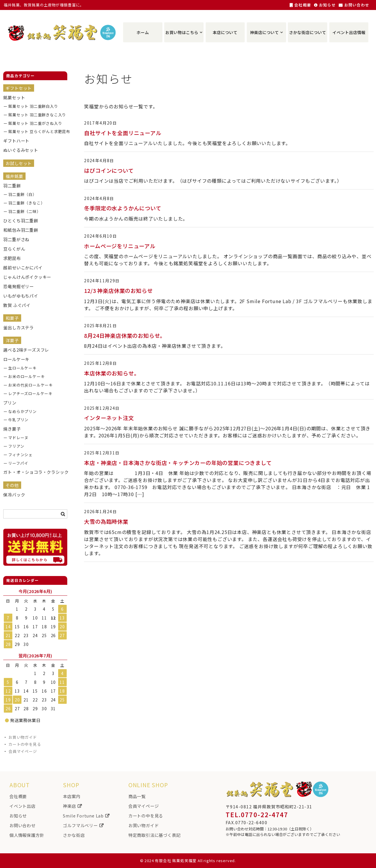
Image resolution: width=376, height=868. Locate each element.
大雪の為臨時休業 (106, 521)
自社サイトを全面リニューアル (122, 133)
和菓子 (12, 318)
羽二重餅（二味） (24, 211)
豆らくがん (14, 249)
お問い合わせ (354, 5)
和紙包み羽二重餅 (21, 230)
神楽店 (72, 806)
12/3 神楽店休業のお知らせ (118, 291)
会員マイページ (23, 751)
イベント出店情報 (349, 32)
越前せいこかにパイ (23, 267)
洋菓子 (12, 340)
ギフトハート (16, 141)
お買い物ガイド (23, 737)
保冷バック (14, 495)
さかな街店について (308, 32)
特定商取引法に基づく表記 (155, 835)
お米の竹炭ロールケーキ (31, 385)
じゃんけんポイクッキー (27, 277)
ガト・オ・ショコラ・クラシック (30, 472)
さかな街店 (74, 835)
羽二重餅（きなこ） (26, 203)
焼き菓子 (12, 429)
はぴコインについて (109, 170)
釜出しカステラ (19, 327)
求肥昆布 (12, 258)
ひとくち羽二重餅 (21, 220)
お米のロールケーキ (26, 376)
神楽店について (264, 32)
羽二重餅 (12, 185)
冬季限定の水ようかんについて (122, 208)
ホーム (143, 32)
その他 (12, 485)
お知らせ (325, 5)
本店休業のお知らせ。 (112, 373)
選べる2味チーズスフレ (26, 350)
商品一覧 (137, 796)
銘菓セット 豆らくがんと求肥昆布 (35, 131)
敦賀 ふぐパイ (17, 305)
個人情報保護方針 (27, 835)
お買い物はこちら (182, 32)
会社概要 (301, 5)
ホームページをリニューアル (120, 246)
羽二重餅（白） (22, 194)
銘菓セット (14, 97)
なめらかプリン (22, 411)
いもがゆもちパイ (21, 296)
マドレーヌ (18, 438)
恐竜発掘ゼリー (19, 286)
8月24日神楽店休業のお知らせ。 (125, 335)
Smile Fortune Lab (86, 816)
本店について (225, 32)
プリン (10, 403)
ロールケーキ (16, 359)
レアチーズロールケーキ (30, 393)
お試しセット (19, 163)
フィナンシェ (20, 455)
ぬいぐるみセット (21, 150)
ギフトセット (19, 88)
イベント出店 (22, 806)
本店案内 (72, 796)
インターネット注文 (109, 418)
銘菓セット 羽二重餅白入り (33, 106)
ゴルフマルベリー (83, 825)
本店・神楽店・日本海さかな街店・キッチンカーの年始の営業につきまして (178, 463)
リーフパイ (18, 463)
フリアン (16, 446)
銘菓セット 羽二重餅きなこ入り (35, 115)
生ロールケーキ (22, 368)
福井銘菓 (14, 176)
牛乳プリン (18, 420)
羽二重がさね (16, 239)
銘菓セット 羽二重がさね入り (35, 123)
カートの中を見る (25, 744)
